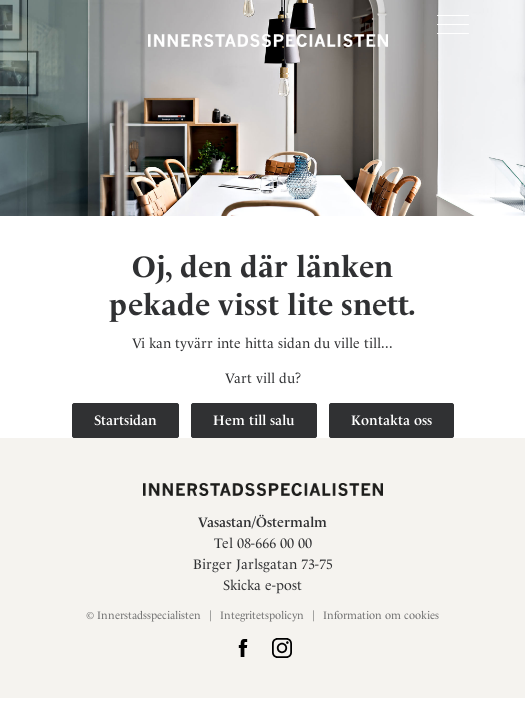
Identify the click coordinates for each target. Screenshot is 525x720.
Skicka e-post (262, 585)
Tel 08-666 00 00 (263, 543)
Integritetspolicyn (262, 615)
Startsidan (125, 420)
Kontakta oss (391, 420)
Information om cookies (381, 615)
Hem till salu (254, 420)
